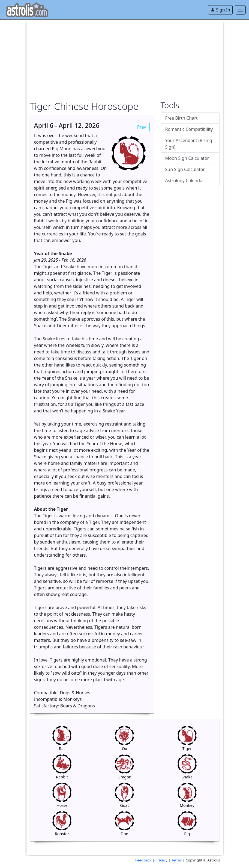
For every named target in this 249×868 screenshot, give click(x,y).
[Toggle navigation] (240, 10)
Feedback (143, 860)
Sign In (220, 10)
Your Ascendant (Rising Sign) (189, 144)
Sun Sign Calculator (185, 169)
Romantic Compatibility (189, 129)
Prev (142, 127)
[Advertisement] (125, 58)
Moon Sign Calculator (187, 158)
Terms (176, 860)
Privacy (161, 860)
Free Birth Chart (181, 118)
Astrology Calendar (185, 181)
